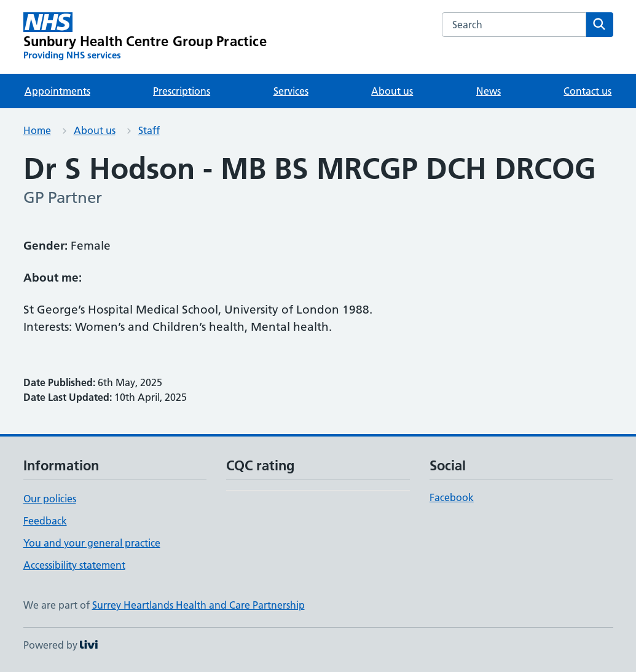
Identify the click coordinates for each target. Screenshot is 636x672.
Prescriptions (182, 91)
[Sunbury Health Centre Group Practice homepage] (145, 37)
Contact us (587, 91)
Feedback (45, 521)
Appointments (57, 91)
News (489, 91)
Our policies (50, 499)
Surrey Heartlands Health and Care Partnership (198, 605)
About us (392, 91)
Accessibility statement (74, 565)
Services (291, 91)
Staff (149, 130)
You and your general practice (92, 543)
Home (37, 130)
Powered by (61, 645)
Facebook (452, 497)
